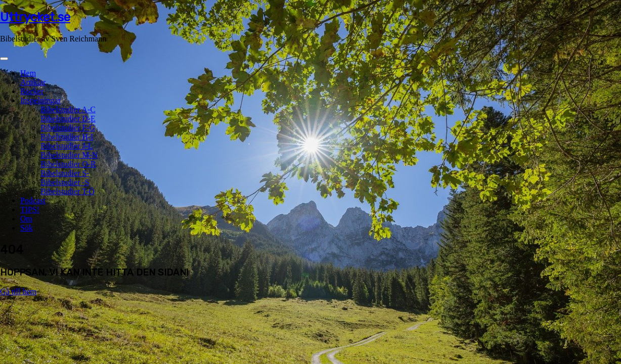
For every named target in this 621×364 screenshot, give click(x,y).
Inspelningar (40, 100)
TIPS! (30, 210)
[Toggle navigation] (4, 59)
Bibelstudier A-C (68, 109)
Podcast (33, 200)
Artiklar (33, 82)
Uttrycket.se (35, 17)
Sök (27, 228)
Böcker (32, 91)
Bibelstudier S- (65, 173)
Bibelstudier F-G (68, 128)
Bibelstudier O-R (68, 164)
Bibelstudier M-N (69, 155)
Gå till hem (18, 291)
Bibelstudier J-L (67, 146)
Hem (28, 73)
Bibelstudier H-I (67, 137)
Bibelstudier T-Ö (68, 191)
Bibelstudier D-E (68, 119)
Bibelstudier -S (65, 182)
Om (26, 219)
